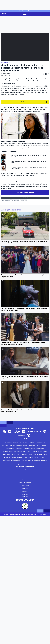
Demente (45, 454)
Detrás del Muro (18, 11)
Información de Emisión (25, 473)
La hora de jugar (32, 445)
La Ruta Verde (24, 461)
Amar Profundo (24, 454)
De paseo (39, 445)
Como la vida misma (27, 451)
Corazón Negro (5, 445)
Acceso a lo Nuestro (10, 448)
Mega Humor (37, 461)
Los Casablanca (19, 448)
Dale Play (25, 445)
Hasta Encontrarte (15, 454)
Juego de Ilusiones (19, 79)
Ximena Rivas (35, 79)
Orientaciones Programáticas (25, 482)
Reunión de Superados (24, 442)
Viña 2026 (14, 458)
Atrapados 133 (45, 445)
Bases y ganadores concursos (25, 479)
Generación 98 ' (36, 451)
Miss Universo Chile (26, 11)
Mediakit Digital (25, 494)
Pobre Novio (40, 454)
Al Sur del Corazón (18, 451)
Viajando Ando (44, 461)
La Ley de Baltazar (6, 454)
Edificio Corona (7, 458)
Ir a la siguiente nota (25, 102)
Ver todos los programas (20, 465)
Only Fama (31, 458)
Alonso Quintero (38, 81)
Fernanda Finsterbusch (8, 83)
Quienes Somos (25, 470)
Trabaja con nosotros (25, 485)
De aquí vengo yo (6, 461)
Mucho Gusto (12, 445)
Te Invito (36, 458)
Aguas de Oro (33, 442)
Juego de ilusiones (40, 448)
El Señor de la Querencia (8, 451)
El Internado (16, 442)
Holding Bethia (25, 488)
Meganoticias (19, 445)
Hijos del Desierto (44, 451)
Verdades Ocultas (32, 454)
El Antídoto (31, 461)
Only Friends (3, 11)
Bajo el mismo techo (16, 461)
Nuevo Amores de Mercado (29, 448)
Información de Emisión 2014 (25, 476)
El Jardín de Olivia (10, 11)
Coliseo (25, 458)
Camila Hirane (20, 107)
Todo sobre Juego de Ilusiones (25, 193)
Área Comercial (25, 491)
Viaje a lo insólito (42, 458)
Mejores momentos (5, 63)
